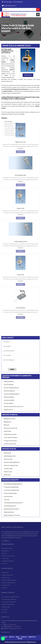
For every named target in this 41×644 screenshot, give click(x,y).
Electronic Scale (8, 459)
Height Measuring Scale (10, 434)
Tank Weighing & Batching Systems (13, 503)
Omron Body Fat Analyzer (11, 438)
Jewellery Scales (8, 469)
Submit (12, 369)
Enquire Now (28, 58)
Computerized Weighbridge (11, 487)
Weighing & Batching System (12, 509)
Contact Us (24, 637)
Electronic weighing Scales (11, 465)
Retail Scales (7, 475)
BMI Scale (7, 425)
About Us (12, 637)
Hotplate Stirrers (8, 410)
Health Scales (8, 431)
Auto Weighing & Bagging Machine (13, 484)
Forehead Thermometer (10, 441)
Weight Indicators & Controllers (12, 515)
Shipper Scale (20, 175)
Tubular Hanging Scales (20, 208)
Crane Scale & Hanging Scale (12, 490)
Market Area (32, 637)
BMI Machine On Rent (10, 419)
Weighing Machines (9, 512)
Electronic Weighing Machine (11, 388)
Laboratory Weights (9, 400)
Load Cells (7, 500)
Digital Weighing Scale (10, 456)
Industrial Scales (8, 496)
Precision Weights (9, 403)
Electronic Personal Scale (11, 428)
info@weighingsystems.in (10, 6)
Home (6, 637)
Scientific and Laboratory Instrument (14, 406)
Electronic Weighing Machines (12, 462)
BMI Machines (8, 422)
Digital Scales (7, 453)
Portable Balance (20, 275)
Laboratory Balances (9, 391)
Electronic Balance (9, 385)
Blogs (17, 637)
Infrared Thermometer (10, 444)
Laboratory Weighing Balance (12, 394)
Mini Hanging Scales (20, 142)
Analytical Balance (9, 381)
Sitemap (20, 639)
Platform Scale (8, 472)
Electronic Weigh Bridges (10, 493)
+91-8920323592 (19, 2)
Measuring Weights (9, 397)
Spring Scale (20, 241)
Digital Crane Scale (21, 109)
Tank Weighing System (10, 506)
